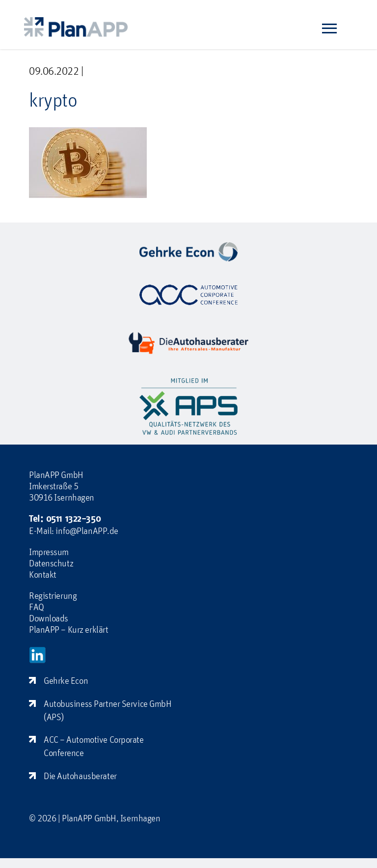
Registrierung (53, 595)
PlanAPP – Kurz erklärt (68, 629)
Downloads (49, 618)
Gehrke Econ (66, 680)
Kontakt (43, 574)
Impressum (49, 552)
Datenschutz (51, 563)
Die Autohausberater (80, 776)
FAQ (37, 607)
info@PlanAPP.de (87, 531)
